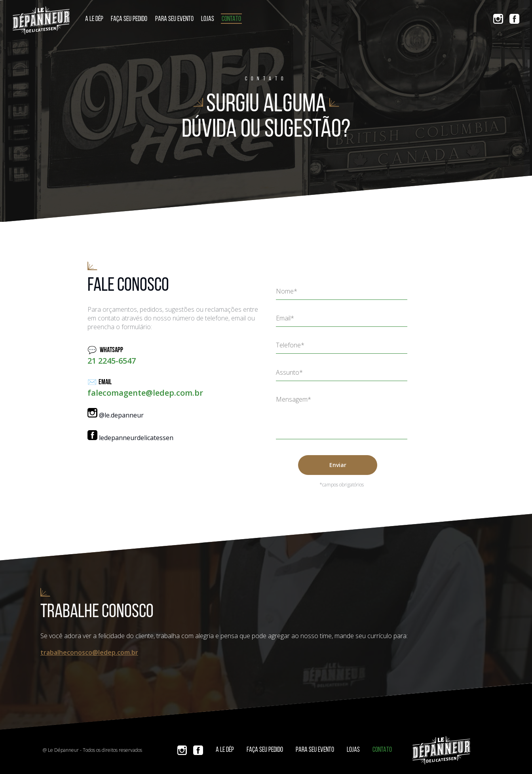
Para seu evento (174, 19)
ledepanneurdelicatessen (130, 438)
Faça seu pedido (129, 19)
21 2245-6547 (112, 361)
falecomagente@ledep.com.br (145, 393)
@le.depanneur (116, 415)
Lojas (208, 19)
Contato (231, 19)
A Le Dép (94, 19)
